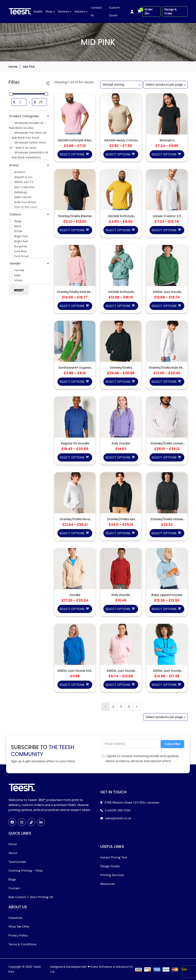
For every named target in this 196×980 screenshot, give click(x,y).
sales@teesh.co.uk (118, 818)
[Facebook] (12, 822)
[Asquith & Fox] (11, 177)
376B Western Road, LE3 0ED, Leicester (132, 802)
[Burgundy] (11, 246)
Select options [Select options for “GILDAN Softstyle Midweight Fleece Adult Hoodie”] (118, 306)
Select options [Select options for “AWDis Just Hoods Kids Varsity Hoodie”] (72, 685)
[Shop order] (121, 85)
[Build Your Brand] (11, 202)
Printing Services (112, 875)
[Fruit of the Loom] (11, 207)
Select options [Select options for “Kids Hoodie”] (118, 609)
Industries (15, 918)
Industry (80, 12)
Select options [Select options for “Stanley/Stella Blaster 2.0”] (72, 230)
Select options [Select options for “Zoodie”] (72, 609)
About (13, 853)
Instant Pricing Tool (114, 857)
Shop (49, 12)
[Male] (11, 275)
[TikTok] (31, 822)
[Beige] (11, 221)
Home (13, 67)
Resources (108, 884)
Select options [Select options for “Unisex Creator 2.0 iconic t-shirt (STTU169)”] (164, 230)
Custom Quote (114, 12)
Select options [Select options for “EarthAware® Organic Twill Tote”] (72, 382)
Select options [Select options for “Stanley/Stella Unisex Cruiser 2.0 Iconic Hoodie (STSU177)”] (164, 457)
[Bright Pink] (11, 236)
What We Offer (19, 927)
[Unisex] (11, 280)
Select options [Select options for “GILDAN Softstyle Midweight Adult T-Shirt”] (118, 230)
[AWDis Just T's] (11, 182)
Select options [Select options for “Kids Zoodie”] (118, 457)
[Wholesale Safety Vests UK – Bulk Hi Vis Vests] (11, 142)
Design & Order (170, 11)
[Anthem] (11, 172)
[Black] (11, 226)
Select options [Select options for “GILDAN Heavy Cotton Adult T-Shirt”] (118, 154)
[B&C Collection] (11, 187)
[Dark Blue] (11, 251)
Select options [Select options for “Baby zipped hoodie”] (164, 609)
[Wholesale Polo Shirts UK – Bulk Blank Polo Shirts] (11, 132)
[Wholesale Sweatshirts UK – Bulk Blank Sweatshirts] (11, 152)
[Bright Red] (11, 241)
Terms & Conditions (22, 944)
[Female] (11, 270)
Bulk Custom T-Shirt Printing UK (31, 897)
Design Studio (110, 866)
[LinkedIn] (41, 822)
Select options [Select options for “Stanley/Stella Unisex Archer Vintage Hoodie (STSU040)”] (164, 533)
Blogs (12, 879)
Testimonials (17, 862)
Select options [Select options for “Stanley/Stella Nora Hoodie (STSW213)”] (72, 533)
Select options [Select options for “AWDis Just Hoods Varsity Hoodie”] (164, 685)
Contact (14, 888)
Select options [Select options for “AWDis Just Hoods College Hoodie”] (164, 306)
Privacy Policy (18, 935)
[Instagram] (22, 822)
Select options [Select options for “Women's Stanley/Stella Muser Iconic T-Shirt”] (164, 154)
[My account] (132, 12)
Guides (38, 12)
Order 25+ (149, 11)
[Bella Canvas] (11, 197)
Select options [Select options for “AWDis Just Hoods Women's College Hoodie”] (118, 685)
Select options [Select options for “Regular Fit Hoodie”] (72, 457)
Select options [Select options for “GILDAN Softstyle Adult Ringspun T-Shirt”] (72, 154)
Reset (19, 290)
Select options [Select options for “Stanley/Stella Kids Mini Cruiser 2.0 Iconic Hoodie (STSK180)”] (164, 382)
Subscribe (172, 744)
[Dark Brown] (11, 256)
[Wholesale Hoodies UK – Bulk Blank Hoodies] (11, 123)
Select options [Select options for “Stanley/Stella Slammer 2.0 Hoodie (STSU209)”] (118, 382)
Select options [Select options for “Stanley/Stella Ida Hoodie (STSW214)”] (118, 533)
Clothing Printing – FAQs (26, 871)
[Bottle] (11, 231)
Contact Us (96, 12)
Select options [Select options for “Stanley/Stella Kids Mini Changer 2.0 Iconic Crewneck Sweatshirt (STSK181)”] (72, 306)
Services (63, 12)
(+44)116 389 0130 (118, 810)
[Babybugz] (11, 192)
